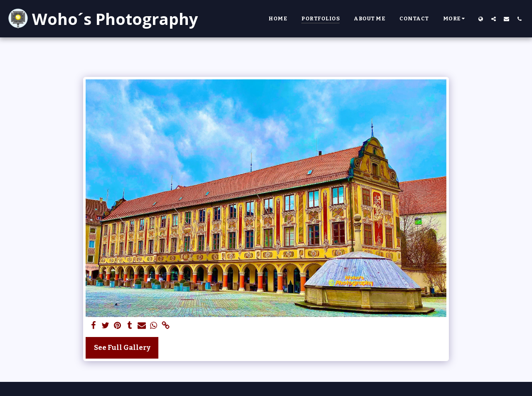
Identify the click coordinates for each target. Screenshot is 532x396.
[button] (494, 19)
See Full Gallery (122, 348)
